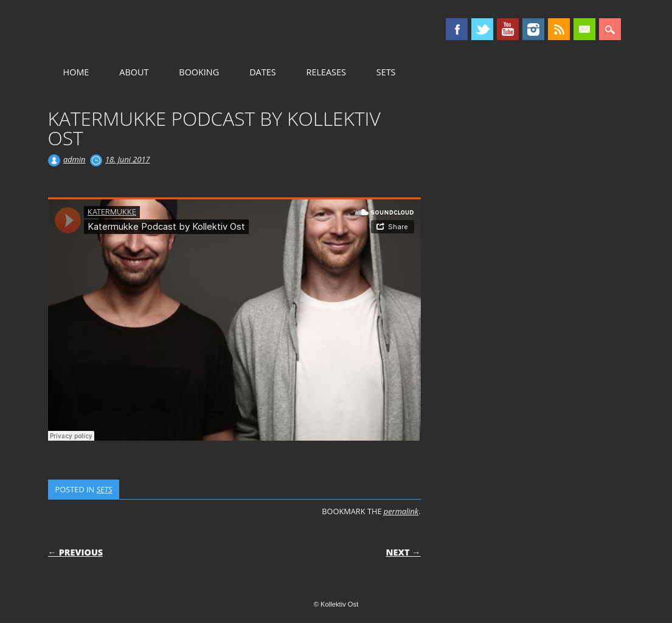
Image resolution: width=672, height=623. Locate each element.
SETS (386, 72)
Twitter (482, 29)
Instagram (533, 29)
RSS (559, 29)
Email (584, 29)
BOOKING (199, 72)
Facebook (457, 29)
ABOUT (134, 72)
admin (74, 159)
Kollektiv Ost (152, 30)
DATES (262, 72)
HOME (76, 72)
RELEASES (326, 72)
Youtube (508, 29)
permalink (401, 511)
